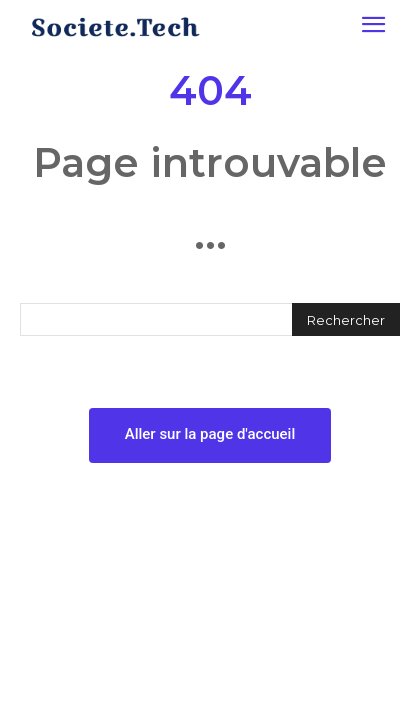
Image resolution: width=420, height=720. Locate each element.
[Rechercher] (346, 319)
